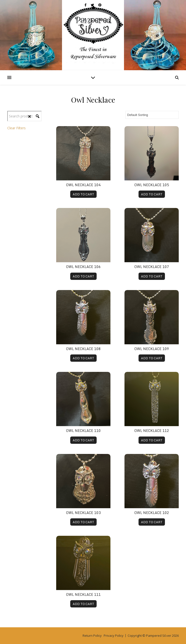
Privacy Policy (114, 636)
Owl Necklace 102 (152, 513)
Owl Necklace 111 (83, 594)
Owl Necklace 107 (152, 267)
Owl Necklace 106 (83, 267)
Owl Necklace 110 (83, 431)
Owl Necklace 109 (152, 349)
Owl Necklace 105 (152, 185)
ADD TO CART (83, 194)
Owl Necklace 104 (83, 185)
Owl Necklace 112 (152, 431)
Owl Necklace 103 (83, 513)
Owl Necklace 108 (83, 349)
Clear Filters (16, 128)
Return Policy (92, 636)
